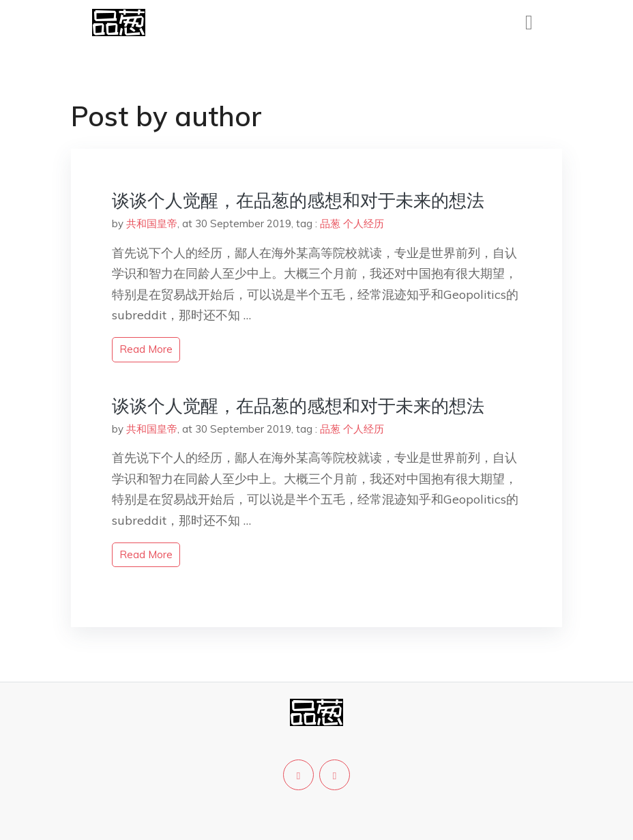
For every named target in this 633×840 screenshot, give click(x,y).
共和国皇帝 (152, 223)
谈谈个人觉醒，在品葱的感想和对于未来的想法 (298, 200)
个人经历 (364, 223)
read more (146, 349)
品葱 (330, 223)
